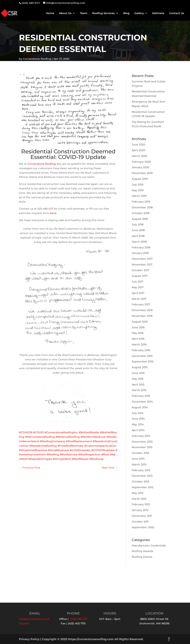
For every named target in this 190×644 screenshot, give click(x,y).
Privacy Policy (29, 639)
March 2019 (139, 196)
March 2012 (139, 499)
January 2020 (140, 167)
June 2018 (138, 230)
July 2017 (137, 282)
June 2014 (138, 419)
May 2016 (138, 333)
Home (50, 13)
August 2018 (140, 219)
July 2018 (138, 224)
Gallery (139, 13)
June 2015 (138, 373)
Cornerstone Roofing (37, 59)
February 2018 (141, 247)
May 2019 (138, 190)
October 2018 (141, 213)
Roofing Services (103, 13)
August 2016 (140, 322)
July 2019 (138, 185)
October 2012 (140, 482)
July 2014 (138, 413)
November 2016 (142, 316)
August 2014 (140, 407)
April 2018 (138, 236)
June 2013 (138, 459)
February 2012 (141, 504)
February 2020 (141, 162)
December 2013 (142, 442)
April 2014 (138, 430)
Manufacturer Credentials (149, 546)
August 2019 (140, 179)
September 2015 (143, 362)
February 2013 (141, 470)
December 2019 (142, 173)
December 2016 (142, 310)
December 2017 (142, 259)
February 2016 (141, 350)
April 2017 (138, 293)
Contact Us (177, 13)
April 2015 (138, 385)
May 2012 (138, 493)
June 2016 (138, 327)
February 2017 (141, 304)
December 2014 (142, 402)
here (53, 213)
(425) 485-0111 (31, 3)
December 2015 (142, 356)
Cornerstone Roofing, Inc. (45, 164)
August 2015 (140, 367)
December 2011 (142, 516)
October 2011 (140, 522)
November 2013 (142, 447)
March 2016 (139, 344)
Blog (126, 13)
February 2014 (141, 436)
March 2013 (139, 464)
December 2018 (142, 207)
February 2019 (141, 202)
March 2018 (139, 242)
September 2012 (143, 487)
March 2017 (139, 299)
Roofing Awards (142, 551)
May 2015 (138, 379)
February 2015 (141, 396)
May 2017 (138, 287)
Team (84, 13)
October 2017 (140, 270)
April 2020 (138, 150)
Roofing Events (142, 557)
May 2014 (138, 424)
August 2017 (140, 276)
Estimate (158, 13)
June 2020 (139, 144)
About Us (65, 13)
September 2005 (143, 527)
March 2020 (139, 156)
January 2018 (140, 253)
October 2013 (140, 453)
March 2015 (139, 390)
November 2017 (142, 264)
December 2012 (142, 476)
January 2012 (140, 510)
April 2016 (138, 339)
